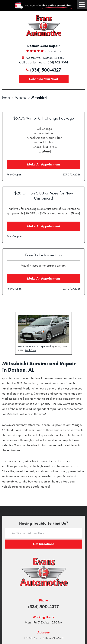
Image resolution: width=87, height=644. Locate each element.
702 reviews (53, 51)
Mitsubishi (39, 98)
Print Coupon (14, 175)
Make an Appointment (44, 164)
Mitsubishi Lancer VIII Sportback (35, 347)
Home (6, 98)
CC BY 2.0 (31, 350)
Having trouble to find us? (44, 523)
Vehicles (21, 98)
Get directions (44, 544)
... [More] (44, 151)
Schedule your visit (44, 79)
